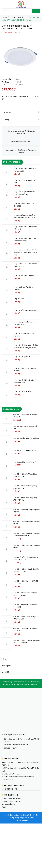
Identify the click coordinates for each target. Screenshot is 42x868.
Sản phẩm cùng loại (11, 409)
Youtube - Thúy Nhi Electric (11, 801)
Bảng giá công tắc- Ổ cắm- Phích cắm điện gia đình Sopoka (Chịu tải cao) (25, 252)
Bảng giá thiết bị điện (12, 162)
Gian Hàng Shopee (8, 804)
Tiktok (4, 807)
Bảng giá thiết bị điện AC (22, 357)
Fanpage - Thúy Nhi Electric (11, 798)
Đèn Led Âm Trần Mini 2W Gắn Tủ (25, 462)
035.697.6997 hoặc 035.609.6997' (22, 777)
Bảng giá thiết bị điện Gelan (23, 392)
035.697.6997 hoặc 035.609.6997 (16, 745)
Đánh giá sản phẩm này (12, 32)
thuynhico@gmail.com (14, 774)
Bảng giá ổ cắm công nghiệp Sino (25, 310)
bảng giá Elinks (19, 299)
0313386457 (10, 780)
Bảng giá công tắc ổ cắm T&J (24, 275)
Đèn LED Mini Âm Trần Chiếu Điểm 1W (26, 438)
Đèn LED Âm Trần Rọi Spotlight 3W (25, 450)
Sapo (26, 820)
